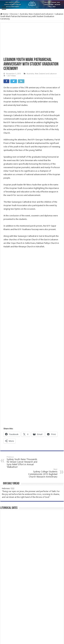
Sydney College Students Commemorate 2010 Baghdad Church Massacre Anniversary (41, 473)
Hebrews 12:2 (8, 488)
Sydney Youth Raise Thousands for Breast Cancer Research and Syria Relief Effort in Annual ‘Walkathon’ (23, 462)
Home (4, 14)
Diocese (14, 14)
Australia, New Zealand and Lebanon (36, 14)
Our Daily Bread (11, 484)
